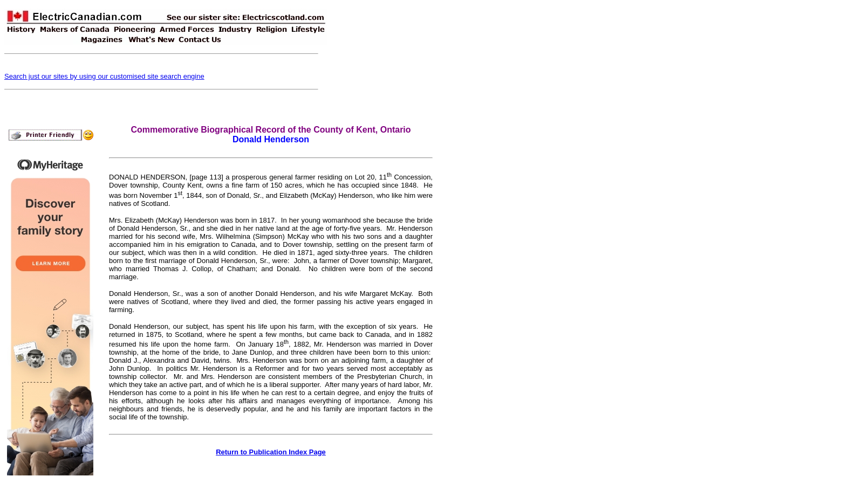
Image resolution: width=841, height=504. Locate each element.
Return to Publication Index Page (271, 452)
